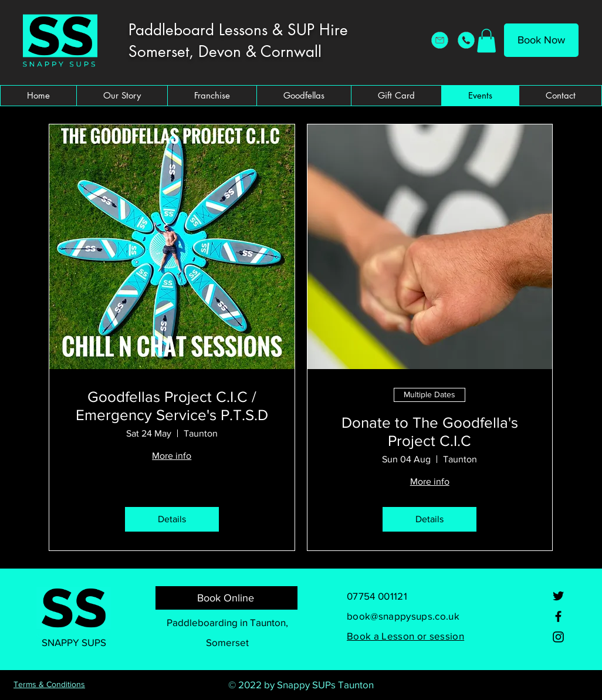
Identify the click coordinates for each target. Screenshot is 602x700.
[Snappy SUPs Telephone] (466, 40)
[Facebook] (558, 616)
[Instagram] (558, 637)
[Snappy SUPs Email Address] (440, 40)
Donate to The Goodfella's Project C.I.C (430, 432)
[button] (486, 41)
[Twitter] (558, 596)
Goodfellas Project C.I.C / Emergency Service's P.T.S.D (172, 406)
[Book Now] (541, 40)
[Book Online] (226, 598)
